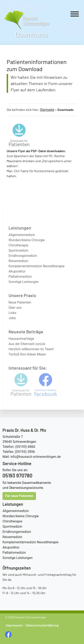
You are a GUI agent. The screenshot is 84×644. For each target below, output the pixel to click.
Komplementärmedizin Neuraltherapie (30, 542)
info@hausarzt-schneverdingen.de (36, 457)
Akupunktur (11, 547)
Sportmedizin (12, 527)
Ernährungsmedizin (17, 532)
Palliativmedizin (14, 553)
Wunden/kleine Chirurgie (21, 516)
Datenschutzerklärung (42, 625)
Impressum (14, 625)
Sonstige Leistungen (18, 558)
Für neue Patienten (19, 496)
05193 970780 (17, 475)
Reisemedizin (12, 537)
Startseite (47, 110)
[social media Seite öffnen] (9, 634)
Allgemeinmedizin (16, 511)
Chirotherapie (12, 521)
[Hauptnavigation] (75, 15)
